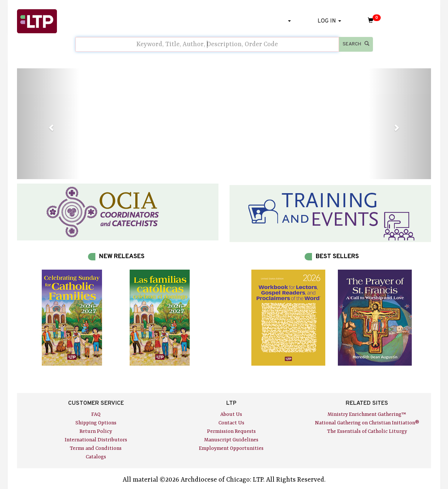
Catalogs (96, 457)
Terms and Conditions (96, 448)
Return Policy (96, 431)
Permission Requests (231, 431)
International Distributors (96, 440)
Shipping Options (96, 423)
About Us (231, 414)
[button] (48, 124)
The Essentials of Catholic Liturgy (367, 431)
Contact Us (231, 423)
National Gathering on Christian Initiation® (367, 423)
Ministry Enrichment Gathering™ (367, 414)
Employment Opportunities (231, 448)
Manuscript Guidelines (231, 440)
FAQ (96, 414)
